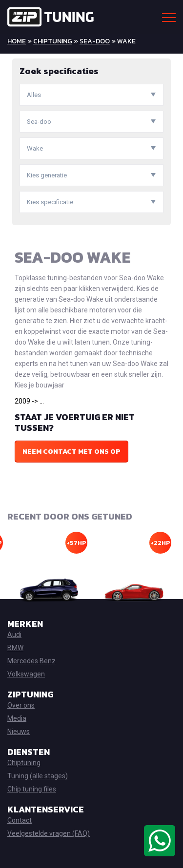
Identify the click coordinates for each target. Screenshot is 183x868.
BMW (15, 648)
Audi (14, 635)
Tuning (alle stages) (38, 776)
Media (17, 718)
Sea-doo (95, 41)
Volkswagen (26, 674)
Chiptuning (53, 41)
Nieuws (19, 732)
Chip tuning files (32, 789)
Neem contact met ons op (71, 452)
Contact (20, 820)
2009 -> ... (29, 401)
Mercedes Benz (31, 661)
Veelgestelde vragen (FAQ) (49, 833)
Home (17, 41)
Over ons (21, 705)
